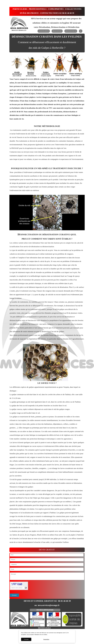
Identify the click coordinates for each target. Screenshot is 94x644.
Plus (81, 31)
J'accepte (26, 639)
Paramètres (46, 639)
